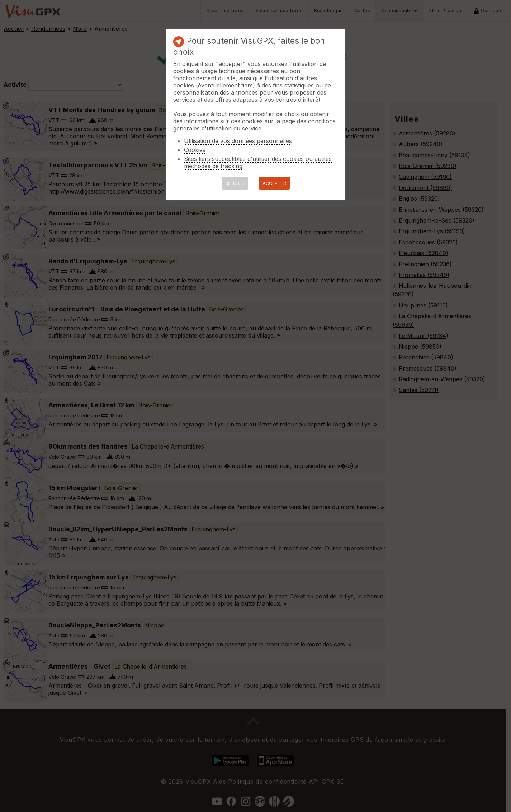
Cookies (195, 150)
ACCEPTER (274, 183)
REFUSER (235, 183)
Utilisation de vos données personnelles (238, 141)
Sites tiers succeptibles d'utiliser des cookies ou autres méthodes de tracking (258, 162)
